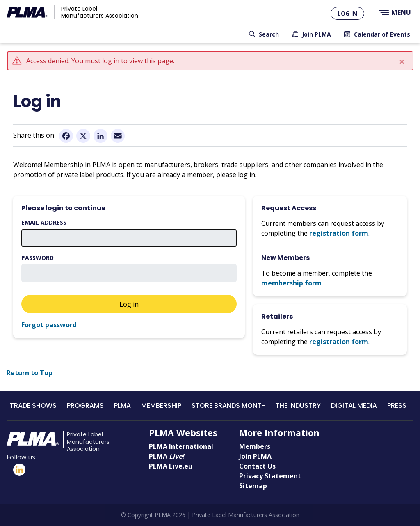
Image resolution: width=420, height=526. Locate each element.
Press (397, 405)
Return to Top (30, 373)
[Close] (402, 62)
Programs (85, 405)
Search (269, 34)
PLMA (122, 405)
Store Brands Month (229, 405)
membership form (291, 283)
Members (255, 446)
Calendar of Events (382, 34)
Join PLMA (316, 34)
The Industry (298, 405)
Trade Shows (33, 405)
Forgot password (49, 325)
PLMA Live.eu (171, 466)
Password (38, 258)
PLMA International (181, 446)
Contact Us (257, 466)
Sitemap (253, 486)
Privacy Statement (270, 476)
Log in (347, 13)
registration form (339, 233)
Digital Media (354, 405)
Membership (161, 405)
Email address (44, 222)
